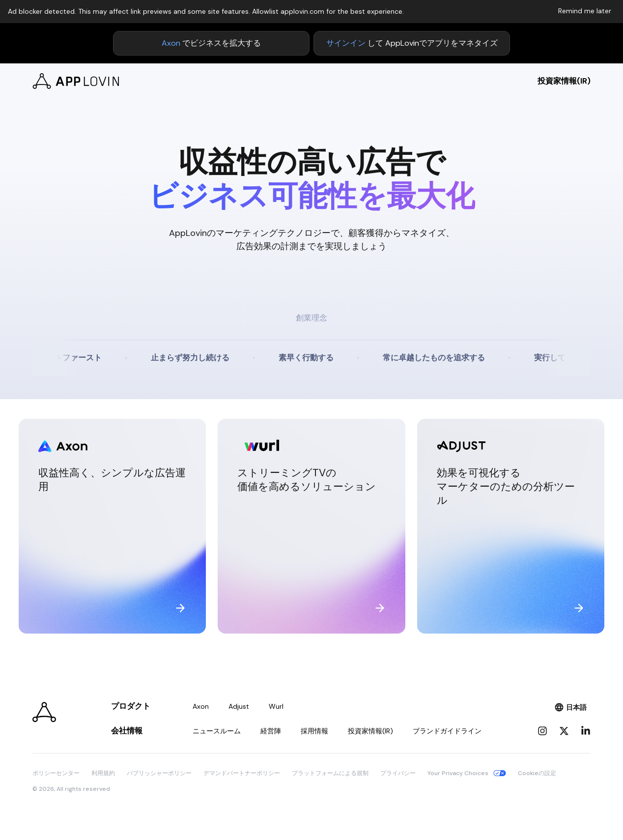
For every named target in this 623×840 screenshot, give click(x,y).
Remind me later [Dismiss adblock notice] (585, 11)
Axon (171, 43)
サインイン (346, 43)
